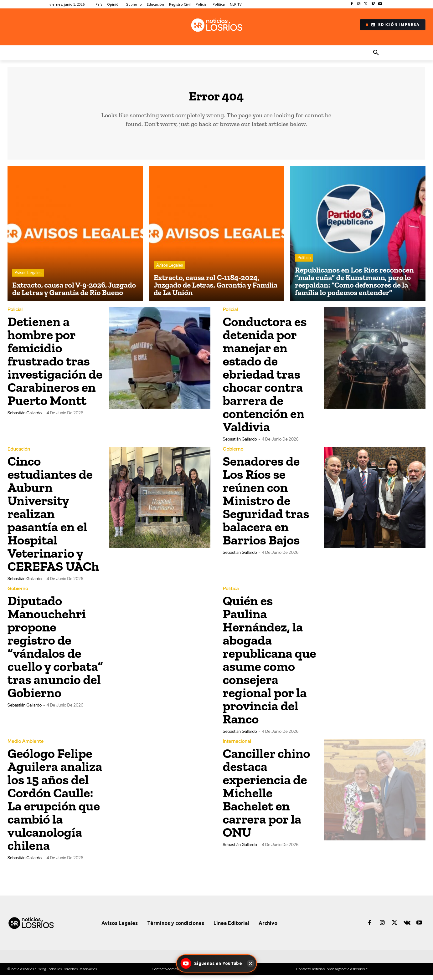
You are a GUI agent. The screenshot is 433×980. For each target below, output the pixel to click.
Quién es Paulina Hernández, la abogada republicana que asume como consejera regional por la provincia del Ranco (270, 665)
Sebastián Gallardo (25, 418)
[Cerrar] (251, 963)
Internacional (237, 746)
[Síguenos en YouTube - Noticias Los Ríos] (212, 963)
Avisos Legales (28, 278)
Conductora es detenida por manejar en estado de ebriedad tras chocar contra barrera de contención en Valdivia (265, 379)
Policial (15, 315)
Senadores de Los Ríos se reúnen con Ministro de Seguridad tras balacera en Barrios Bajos (266, 505)
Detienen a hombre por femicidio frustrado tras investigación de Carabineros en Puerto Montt (55, 366)
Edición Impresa (393, 25)
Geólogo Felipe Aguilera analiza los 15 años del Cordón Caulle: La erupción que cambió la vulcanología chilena (55, 804)
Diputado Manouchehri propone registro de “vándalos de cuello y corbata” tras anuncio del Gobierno (55, 652)
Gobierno (233, 454)
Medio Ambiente (26, 746)
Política (304, 263)
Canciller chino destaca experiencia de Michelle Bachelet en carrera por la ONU (267, 798)
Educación (19, 454)
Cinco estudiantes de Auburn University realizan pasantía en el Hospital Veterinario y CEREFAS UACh (53, 519)
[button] (376, 53)
